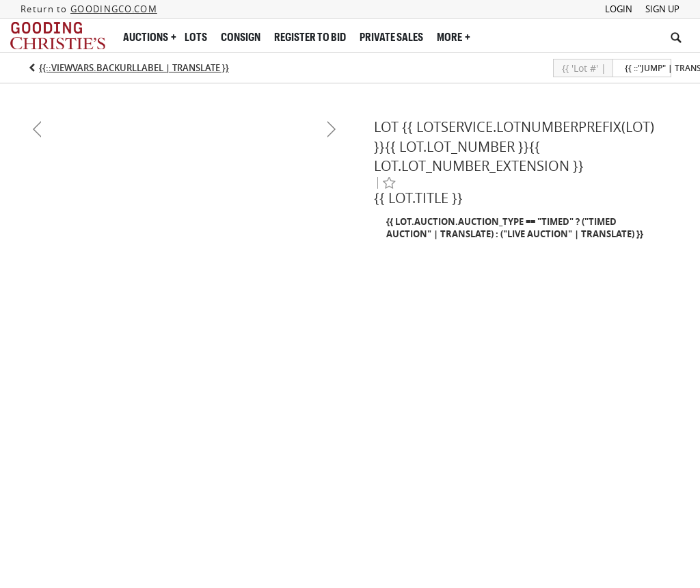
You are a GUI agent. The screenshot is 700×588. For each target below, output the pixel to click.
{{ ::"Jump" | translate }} (648, 68)
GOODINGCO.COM (114, 9)
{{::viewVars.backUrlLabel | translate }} (134, 68)
